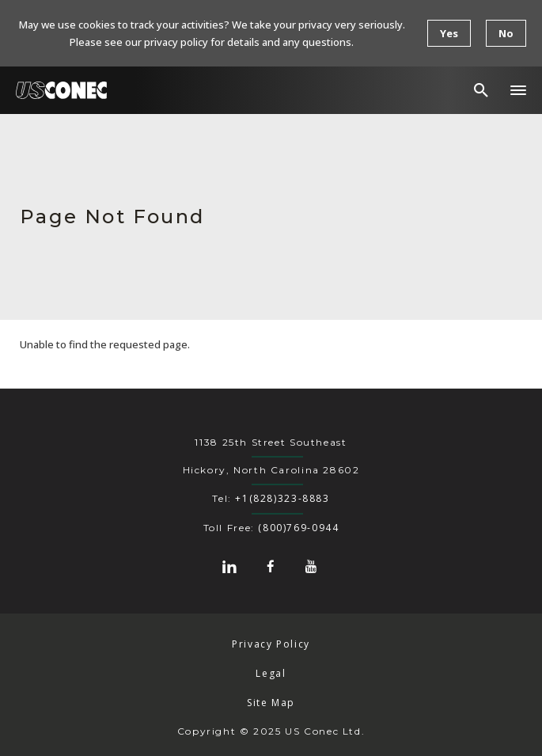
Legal (271, 673)
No (506, 33)
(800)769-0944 (298, 528)
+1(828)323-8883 (282, 498)
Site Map (271, 703)
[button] (518, 90)
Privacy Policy (271, 644)
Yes (449, 33)
